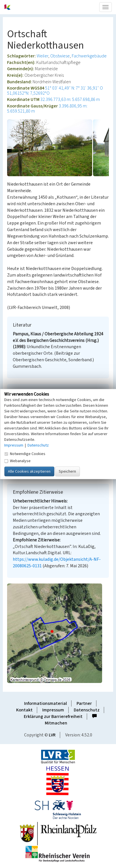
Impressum (53, 710)
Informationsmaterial (46, 703)
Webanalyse (17, 461)
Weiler (42, 56)
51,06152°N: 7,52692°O (28, 93)
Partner (84, 703)
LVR (52, 735)
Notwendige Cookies (25, 454)
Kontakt (24, 710)
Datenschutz (87, 710)
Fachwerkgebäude (89, 56)
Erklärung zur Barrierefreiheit (53, 717)
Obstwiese (60, 56)
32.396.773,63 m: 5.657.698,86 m (70, 99)
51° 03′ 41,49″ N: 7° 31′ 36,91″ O (74, 88)
